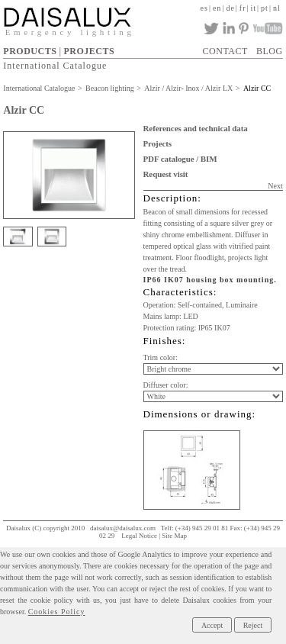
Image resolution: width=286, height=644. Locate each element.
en (217, 8)
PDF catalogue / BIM (180, 159)
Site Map (174, 536)
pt (265, 8)
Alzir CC (257, 88)
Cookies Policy (57, 612)
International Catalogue (55, 66)
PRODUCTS (30, 51)
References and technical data (196, 128)
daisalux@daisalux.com (123, 528)
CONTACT (225, 51)
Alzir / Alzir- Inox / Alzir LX (188, 88)
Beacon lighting (110, 88)
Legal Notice (139, 536)
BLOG (270, 51)
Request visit (166, 174)
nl (277, 8)
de (230, 8)
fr (243, 8)
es (204, 8)
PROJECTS (89, 51)
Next (275, 186)
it (254, 8)
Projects (157, 143)
